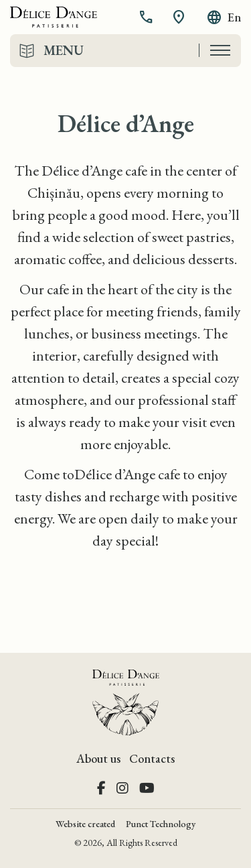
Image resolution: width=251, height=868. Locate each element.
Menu (64, 50)
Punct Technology (161, 824)
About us (98, 758)
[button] (148, 17)
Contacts (152, 758)
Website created (85, 824)
